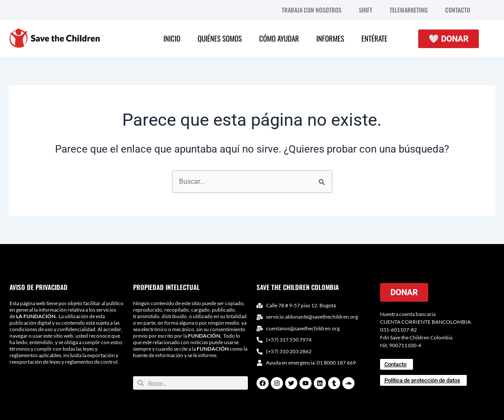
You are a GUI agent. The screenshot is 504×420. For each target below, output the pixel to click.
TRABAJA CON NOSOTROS (312, 10)
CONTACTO (458, 10)
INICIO (172, 38)
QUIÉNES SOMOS (220, 38)
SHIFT (366, 10)
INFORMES (330, 38)
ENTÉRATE (374, 38)
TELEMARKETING (409, 10)
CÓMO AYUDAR (279, 38)
